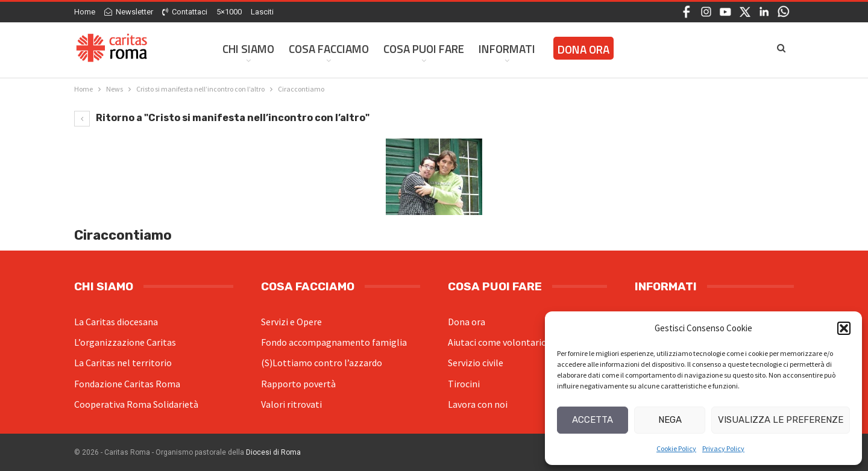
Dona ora (467, 322)
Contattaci (185, 12)
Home (85, 12)
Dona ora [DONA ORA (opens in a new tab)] (583, 49)
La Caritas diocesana (116, 322)
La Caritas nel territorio (123, 363)
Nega (670, 420)
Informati (507, 48)
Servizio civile (476, 363)
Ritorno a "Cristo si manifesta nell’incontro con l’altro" (222, 118)
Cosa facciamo (329, 48)
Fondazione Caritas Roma (127, 384)
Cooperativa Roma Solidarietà (136, 404)
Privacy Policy (723, 448)
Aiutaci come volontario (497, 342)
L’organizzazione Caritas (125, 342)
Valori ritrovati (291, 404)
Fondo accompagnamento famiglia (334, 342)
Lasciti (262, 12)
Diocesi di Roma (273, 452)
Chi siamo (248, 48)
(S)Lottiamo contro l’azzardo (322, 363)
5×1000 (229, 12)
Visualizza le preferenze (781, 420)
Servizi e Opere (291, 322)
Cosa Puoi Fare (424, 48)
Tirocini (464, 384)
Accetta (593, 420)
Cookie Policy (676, 448)
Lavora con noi (478, 404)
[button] (844, 328)
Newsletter (129, 12)
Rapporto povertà (298, 384)
